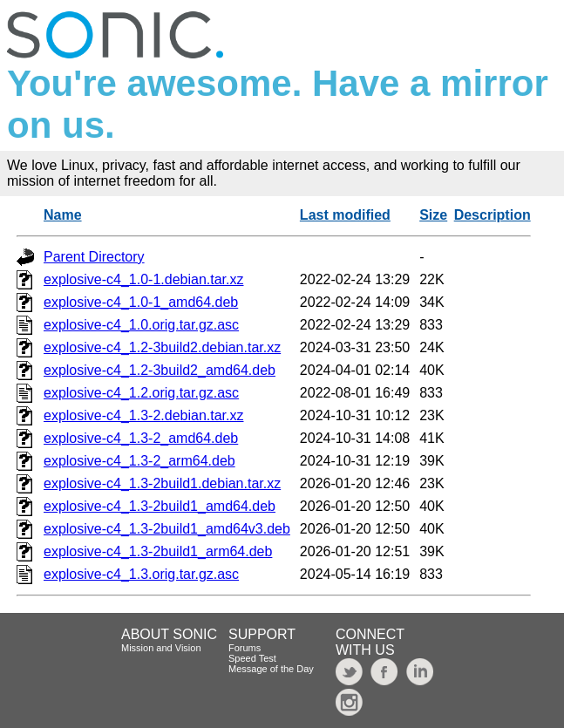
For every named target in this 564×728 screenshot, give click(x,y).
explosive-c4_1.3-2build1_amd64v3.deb (167, 529)
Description (493, 215)
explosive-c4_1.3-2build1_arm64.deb (158, 551)
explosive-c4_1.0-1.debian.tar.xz (143, 279)
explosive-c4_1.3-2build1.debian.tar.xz (162, 483)
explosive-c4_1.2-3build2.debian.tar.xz (162, 347)
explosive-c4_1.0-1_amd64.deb (141, 302)
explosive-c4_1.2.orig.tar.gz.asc (141, 393)
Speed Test (252, 658)
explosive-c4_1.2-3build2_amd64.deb (160, 370)
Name (63, 215)
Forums (245, 648)
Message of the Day (271, 669)
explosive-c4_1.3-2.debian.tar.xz (143, 415)
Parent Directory (94, 257)
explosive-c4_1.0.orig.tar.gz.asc (141, 325)
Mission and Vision (161, 648)
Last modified (345, 215)
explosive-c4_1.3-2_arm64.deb (139, 461)
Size (433, 215)
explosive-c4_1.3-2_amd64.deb (141, 438)
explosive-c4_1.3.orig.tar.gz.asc (141, 574)
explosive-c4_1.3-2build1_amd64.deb (160, 506)
